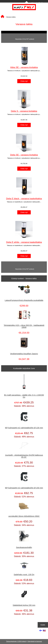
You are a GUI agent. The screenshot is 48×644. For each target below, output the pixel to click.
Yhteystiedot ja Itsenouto (35, 641)
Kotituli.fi (24, 641)
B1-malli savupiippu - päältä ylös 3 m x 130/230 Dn (24, 396)
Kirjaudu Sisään (38, 3)
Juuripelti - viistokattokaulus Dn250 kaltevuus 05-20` (24, 456)
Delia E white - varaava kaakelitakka (24, 242)
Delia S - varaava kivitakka (24, 111)
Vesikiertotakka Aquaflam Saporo (24, 354)
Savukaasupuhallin (24, 547)
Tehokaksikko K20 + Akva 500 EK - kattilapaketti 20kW (24, 326)
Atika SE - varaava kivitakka (24, 67)
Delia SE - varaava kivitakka (24, 155)
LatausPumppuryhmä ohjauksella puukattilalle (24, 300)
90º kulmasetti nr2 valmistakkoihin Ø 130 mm (24, 428)
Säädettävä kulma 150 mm (24, 605)
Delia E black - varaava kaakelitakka (24, 199)
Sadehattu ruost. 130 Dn (24, 575)
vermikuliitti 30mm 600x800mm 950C (24, 516)
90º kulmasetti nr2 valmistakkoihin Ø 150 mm (24, 488)
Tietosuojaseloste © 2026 (14, 641)
